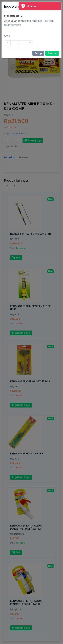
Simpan (52, 53)
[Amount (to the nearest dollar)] (19, 43)
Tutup (38, 53)
